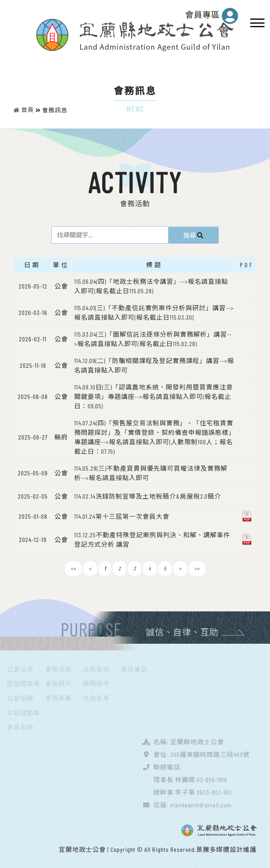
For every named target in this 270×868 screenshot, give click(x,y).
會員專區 (212, 16)
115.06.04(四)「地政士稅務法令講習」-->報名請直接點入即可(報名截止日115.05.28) (151, 286)
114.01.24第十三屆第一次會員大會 (122, 516)
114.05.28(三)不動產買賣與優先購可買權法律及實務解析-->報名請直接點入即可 (151, 472)
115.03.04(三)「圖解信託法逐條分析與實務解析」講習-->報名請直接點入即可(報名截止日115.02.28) (153, 338)
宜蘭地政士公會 (82, 849)
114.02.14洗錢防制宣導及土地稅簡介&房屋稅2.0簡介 (148, 496)
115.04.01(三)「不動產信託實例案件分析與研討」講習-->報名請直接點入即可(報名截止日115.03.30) (154, 312)
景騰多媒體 (213, 849)
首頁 (24, 110)
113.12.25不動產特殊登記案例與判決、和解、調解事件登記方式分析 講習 (152, 539)
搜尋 (198, 234)
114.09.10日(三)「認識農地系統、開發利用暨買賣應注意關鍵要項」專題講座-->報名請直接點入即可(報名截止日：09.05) (154, 396)
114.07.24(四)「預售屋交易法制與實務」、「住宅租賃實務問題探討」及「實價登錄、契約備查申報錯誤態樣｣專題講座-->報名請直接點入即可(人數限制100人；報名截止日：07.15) (154, 437)
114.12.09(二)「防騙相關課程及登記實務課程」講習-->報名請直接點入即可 (154, 365)
